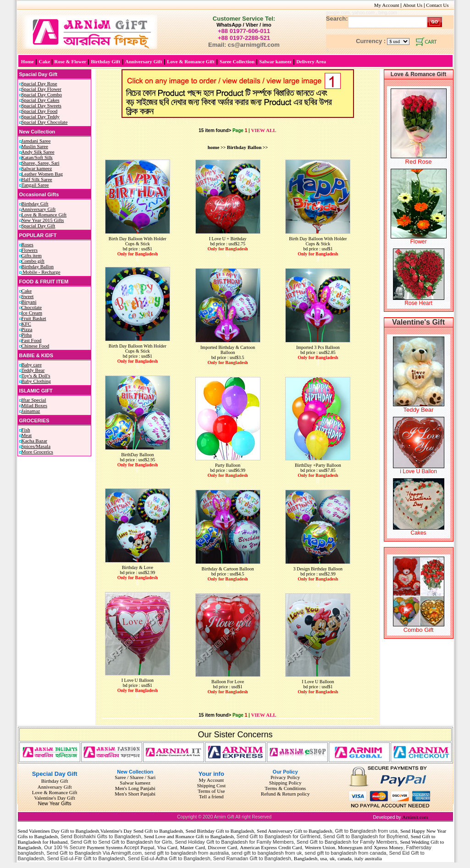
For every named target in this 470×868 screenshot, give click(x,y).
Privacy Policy (285, 777)
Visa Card (167, 847)
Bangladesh (306, 858)
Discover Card (222, 847)
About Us (413, 5)
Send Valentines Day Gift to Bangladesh (58, 831)
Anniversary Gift (55, 787)
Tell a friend (211, 796)
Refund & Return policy (285, 794)
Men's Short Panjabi (135, 794)
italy (359, 858)
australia (373, 858)
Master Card (192, 847)
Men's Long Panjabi (135, 788)
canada (345, 858)
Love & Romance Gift (55, 792)
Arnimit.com (415, 817)
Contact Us (440, 5)
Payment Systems (105, 847)
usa (323, 858)
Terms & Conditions (285, 788)
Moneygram (350, 847)
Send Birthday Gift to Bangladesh (220, 831)
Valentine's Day (116, 831)
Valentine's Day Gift (54, 798)
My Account (387, 5)
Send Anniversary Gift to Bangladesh (294, 831)
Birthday (50, 781)
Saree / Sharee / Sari (135, 777)
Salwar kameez (135, 783)
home (214, 147)
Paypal (148, 847)
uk (332, 858)
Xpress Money (388, 847)
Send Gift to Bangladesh (158, 831)
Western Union (320, 847)
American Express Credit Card (271, 847)
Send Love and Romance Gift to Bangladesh (189, 836)
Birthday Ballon (244, 147)
